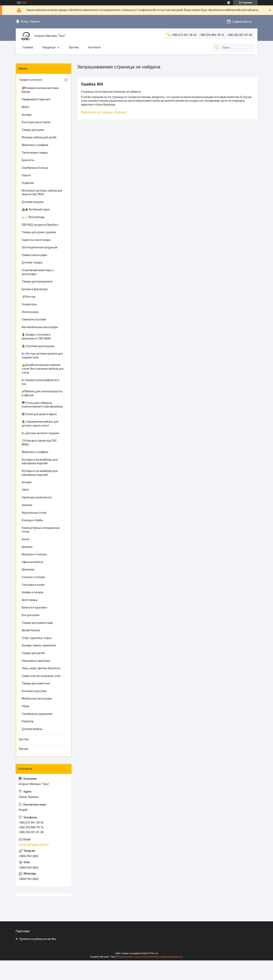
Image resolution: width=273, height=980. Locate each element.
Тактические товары (35, 153)
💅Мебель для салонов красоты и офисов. (42, 393)
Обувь (26, 706)
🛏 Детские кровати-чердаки (40, 433)
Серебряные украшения (37, 714)
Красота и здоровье (34, 607)
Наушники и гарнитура (36, 661)
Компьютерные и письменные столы (41, 530)
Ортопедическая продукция (40, 247)
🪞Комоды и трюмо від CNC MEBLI (39, 443)
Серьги (26, 175)
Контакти (94, 47)
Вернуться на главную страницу (104, 112)
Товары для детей (33, 653)
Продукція (49, 47)
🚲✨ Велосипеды (33, 217)
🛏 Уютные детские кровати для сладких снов (42, 355)
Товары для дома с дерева (39, 232)
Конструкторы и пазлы (36, 122)
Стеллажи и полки (33, 585)
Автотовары (30, 600)
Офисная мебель (33, 562)
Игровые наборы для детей (39, 137)
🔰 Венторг (29, 297)
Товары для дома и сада (37, 623)
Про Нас (74, 47)
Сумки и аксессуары (34, 255)
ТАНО (25, 490)
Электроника (30, 312)
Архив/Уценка (31, 630)
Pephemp (28, 721)
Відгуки (24, 749)
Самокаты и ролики (34, 319)
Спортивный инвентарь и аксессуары (38, 272)
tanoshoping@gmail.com (34, 845)
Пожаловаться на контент (132, 957)
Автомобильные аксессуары (40, 327)
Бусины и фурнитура (35, 289)
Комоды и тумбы (32, 520)
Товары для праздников (37, 281)
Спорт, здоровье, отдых (37, 638)
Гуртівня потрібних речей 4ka (38, 939)
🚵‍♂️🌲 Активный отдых (36, 209)
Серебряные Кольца (35, 168)
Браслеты (28, 160)
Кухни (25, 539)
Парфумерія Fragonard (36, 99)
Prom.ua (153, 953)
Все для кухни (31, 615)
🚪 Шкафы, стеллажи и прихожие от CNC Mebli (36, 337)
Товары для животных (36, 683)
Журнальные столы (34, 513)
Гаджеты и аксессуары (36, 240)
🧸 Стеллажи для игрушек (38, 346)
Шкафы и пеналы (33, 592)
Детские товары (32, 262)
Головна (28, 47)
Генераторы (29, 304)
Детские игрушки (33, 202)
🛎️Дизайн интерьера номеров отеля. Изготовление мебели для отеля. (43, 369)
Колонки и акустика (34, 691)
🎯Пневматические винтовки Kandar (40, 90)
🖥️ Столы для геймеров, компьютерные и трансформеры (42, 405)
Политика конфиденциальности (166, 957)
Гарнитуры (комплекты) (37, 497)
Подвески (28, 183)
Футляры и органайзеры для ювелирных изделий (40, 462)
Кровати (27, 547)
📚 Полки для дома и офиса (39, 414)
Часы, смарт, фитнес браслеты (41, 668)
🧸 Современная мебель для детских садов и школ (40, 424)
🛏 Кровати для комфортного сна (40, 382)
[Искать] (217, 48)
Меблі (25, 107)
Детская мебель (32, 729)
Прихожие (28, 569)
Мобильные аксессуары (37, 699)
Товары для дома (33, 130)
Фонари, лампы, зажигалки (39, 645)
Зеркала (27, 505)
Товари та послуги (30, 80)
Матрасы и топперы (34, 554)
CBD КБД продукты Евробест (40, 225)
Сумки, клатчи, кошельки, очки (41, 676)
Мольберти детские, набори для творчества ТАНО (42, 193)
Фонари (27, 115)
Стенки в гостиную (33, 577)
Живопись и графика (35, 145)
